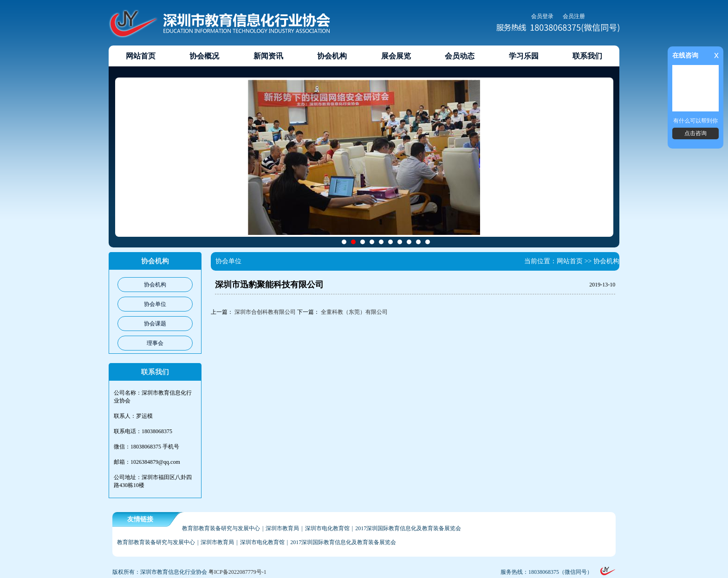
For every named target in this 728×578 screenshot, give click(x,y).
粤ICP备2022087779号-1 (237, 572)
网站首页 (570, 261)
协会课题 (155, 324)
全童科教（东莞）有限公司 (354, 312)
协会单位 (155, 304)
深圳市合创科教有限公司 (265, 312)
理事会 (155, 343)
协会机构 (155, 285)
